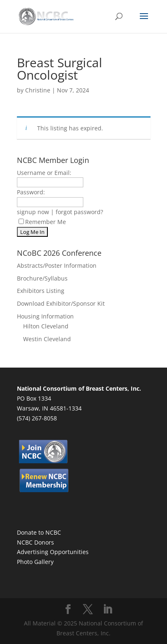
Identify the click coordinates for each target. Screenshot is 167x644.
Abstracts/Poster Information (57, 265)
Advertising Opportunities (53, 552)
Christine (38, 90)
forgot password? (79, 212)
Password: (31, 192)
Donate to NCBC (39, 532)
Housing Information (45, 316)
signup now (33, 212)
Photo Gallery (35, 562)
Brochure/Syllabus (42, 278)
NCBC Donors (35, 542)
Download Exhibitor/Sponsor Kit (61, 303)
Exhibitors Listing (41, 291)
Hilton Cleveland (46, 326)
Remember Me (42, 222)
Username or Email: (44, 173)
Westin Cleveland (47, 339)
